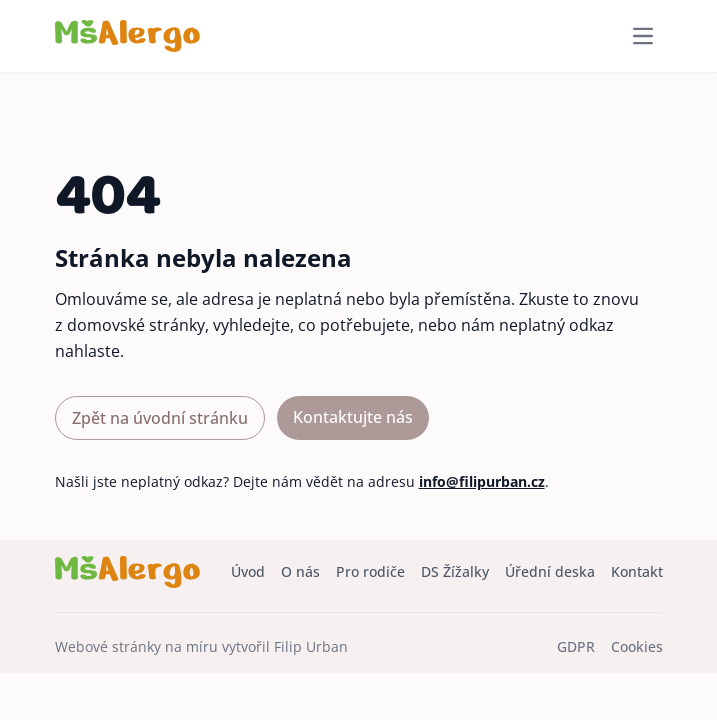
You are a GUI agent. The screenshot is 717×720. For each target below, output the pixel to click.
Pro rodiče (370, 571)
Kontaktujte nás (353, 417)
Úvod (248, 571)
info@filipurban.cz (482, 481)
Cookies (637, 646)
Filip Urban (311, 646)
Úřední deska (550, 571)
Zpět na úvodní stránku (160, 418)
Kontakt (637, 571)
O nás (300, 571)
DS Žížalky (455, 571)
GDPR (576, 646)
